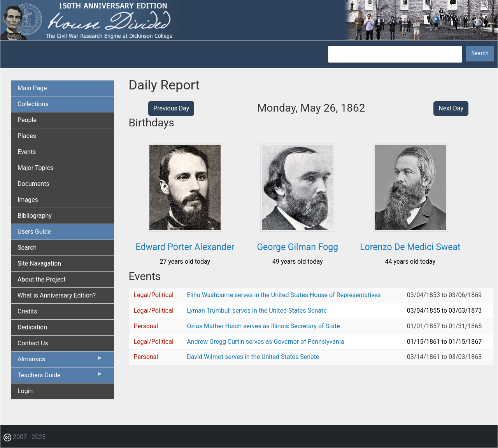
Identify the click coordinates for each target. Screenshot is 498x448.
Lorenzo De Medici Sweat (410, 247)
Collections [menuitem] (33, 104)
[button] (185, 229)
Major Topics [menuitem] (35, 168)
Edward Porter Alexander (185, 247)
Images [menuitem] (28, 200)
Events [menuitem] (27, 152)
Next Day (451, 108)
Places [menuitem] (27, 136)
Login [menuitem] (25, 391)
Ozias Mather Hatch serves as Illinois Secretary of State (263, 326)
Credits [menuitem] (27, 311)
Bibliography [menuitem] (35, 216)
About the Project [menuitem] (41, 279)
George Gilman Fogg (297, 247)
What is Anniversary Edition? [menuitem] (57, 295)
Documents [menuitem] (33, 184)
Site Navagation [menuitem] (39, 263)
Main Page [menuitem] (32, 88)
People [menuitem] (27, 120)
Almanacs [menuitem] (60, 361)
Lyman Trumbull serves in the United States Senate (257, 311)
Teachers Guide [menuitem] (60, 377)
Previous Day (171, 108)
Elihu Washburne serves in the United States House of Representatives (284, 295)
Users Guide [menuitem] (34, 232)
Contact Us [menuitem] (33, 343)
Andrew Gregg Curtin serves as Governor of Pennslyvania (265, 342)
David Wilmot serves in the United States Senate (253, 357)
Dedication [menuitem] (32, 327)
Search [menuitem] (27, 248)
